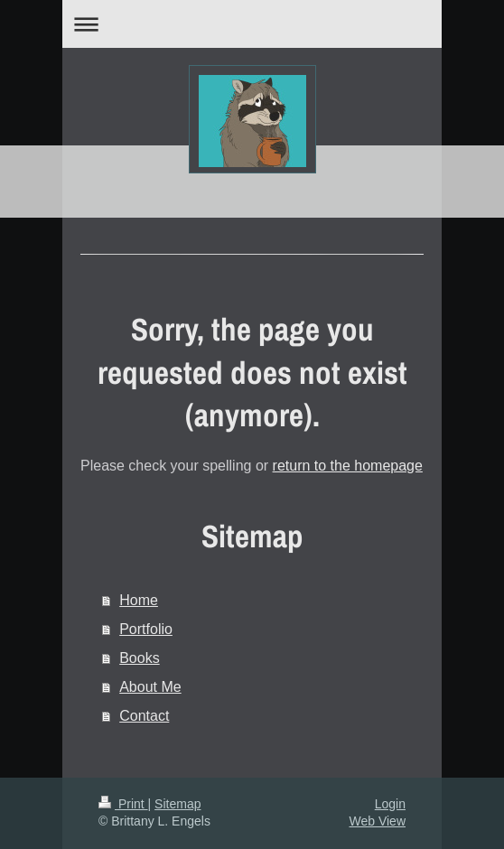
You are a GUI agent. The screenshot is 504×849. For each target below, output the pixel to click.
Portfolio (146, 629)
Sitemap (177, 804)
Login (390, 804)
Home (139, 600)
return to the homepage (348, 466)
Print (123, 804)
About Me (150, 687)
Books (139, 658)
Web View (377, 821)
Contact (144, 716)
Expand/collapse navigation (252, 24)
